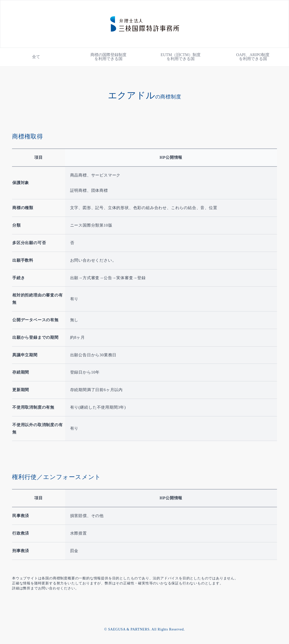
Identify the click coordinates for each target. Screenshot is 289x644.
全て (36, 57)
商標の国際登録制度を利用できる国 (108, 57)
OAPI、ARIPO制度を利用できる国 (253, 57)
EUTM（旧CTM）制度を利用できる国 (181, 57)
